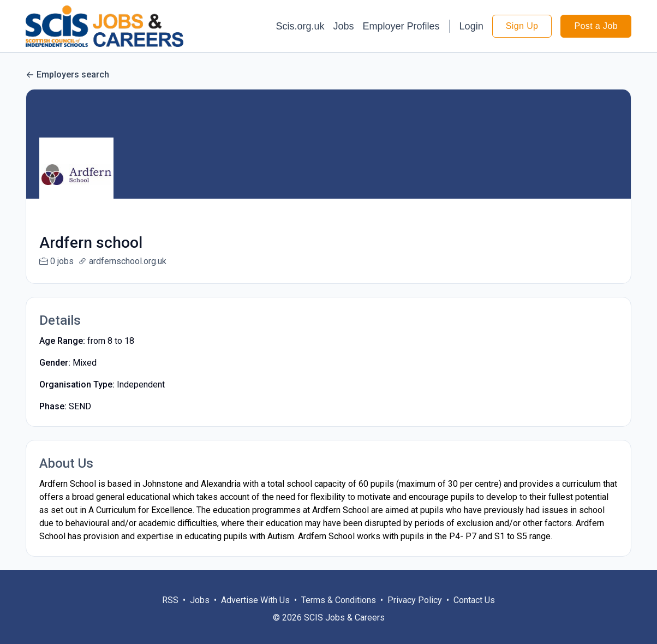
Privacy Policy (415, 613)
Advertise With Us (255, 613)
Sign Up (522, 26)
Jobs (344, 26)
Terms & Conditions (339, 613)
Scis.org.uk (300, 26)
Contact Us (474, 613)
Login (471, 26)
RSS (170, 613)
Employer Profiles (401, 26)
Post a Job (596, 26)
